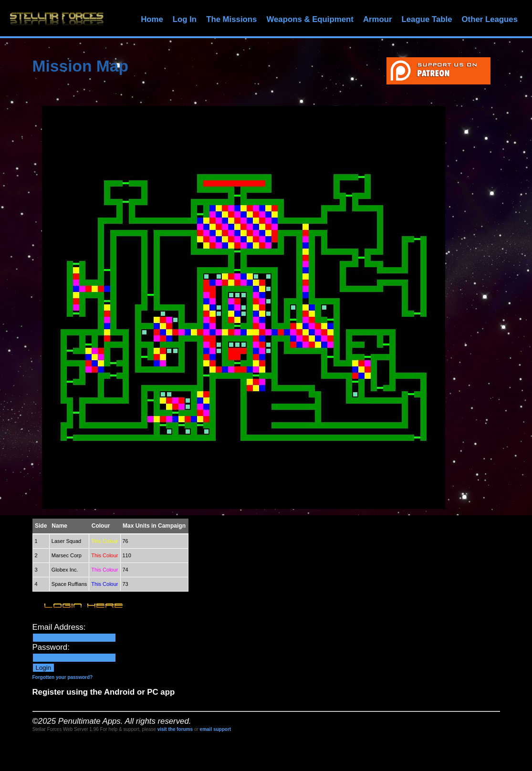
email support (216, 729)
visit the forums (175, 729)
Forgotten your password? (63, 677)
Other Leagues (490, 19)
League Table (427, 19)
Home (152, 19)
